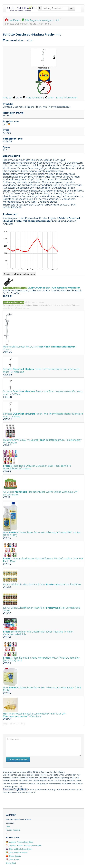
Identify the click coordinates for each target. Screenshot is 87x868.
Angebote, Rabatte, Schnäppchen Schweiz (24, 846)
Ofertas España (13, 856)
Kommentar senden (18, 759)
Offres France (12, 860)
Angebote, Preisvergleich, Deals (20, 842)
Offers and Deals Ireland (17, 853)
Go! (72, 8)
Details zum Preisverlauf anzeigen (19, 274)
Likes (8, 826)
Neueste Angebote (13, 830)
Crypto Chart (11, 863)
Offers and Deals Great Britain (19, 849)
